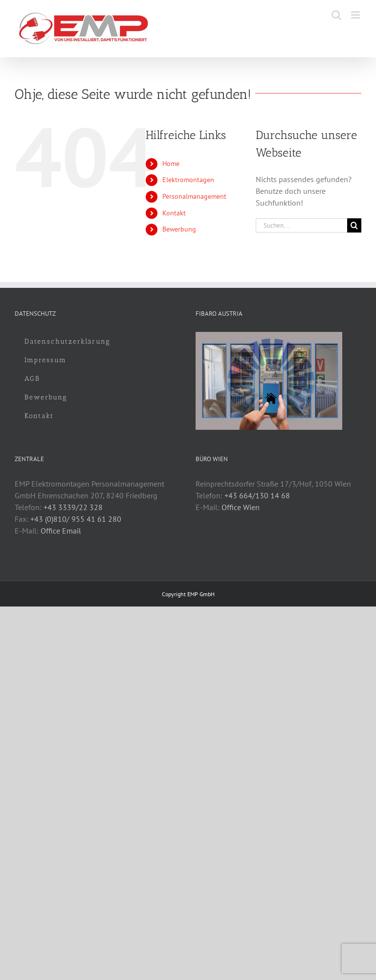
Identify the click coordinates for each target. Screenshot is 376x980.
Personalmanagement (194, 196)
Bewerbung (179, 229)
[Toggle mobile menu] (356, 15)
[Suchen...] (301, 225)
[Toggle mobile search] (336, 15)
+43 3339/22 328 (73, 507)
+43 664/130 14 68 (257, 495)
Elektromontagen (188, 180)
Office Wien (241, 507)
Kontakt (174, 213)
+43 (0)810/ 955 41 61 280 (76, 519)
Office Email (61, 531)
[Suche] (354, 225)
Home (171, 163)
